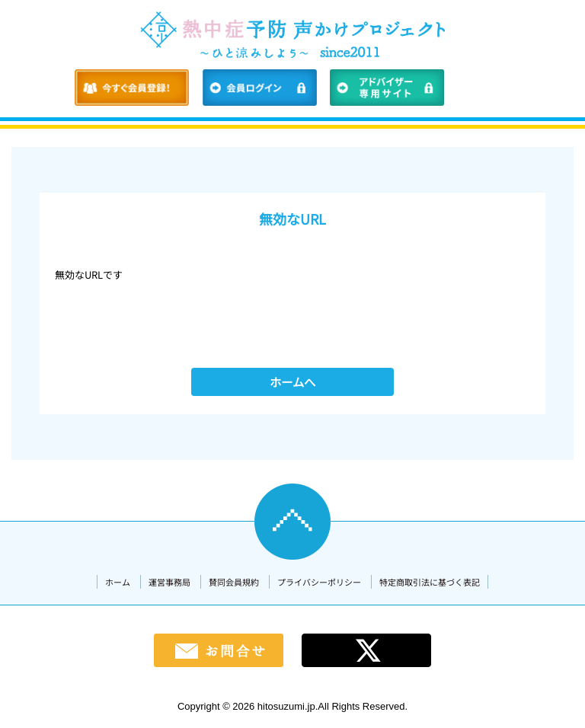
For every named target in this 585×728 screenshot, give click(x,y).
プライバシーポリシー (319, 582)
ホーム (118, 582)
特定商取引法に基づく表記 (430, 582)
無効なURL (292, 219)
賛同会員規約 (234, 582)
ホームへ (292, 382)
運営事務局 (169, 582)
